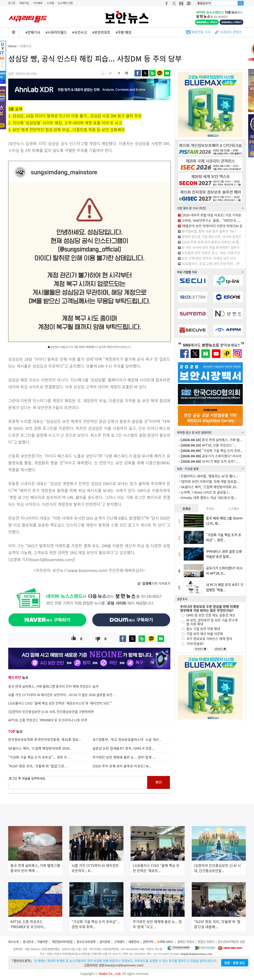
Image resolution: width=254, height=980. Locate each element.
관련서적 (148, 942)
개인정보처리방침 (62, 942)
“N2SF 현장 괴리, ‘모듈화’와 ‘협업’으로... (38, 766)
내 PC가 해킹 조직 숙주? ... (210, 461)
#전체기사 (33, 32)
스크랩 (50, 3)
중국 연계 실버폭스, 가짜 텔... (211, 440)
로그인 (12, 3)
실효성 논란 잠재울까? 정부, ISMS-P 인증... (124, 748)
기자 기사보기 (154, 583)
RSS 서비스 (167, 942)
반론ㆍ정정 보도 (235, 963)
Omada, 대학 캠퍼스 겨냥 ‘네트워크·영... (209, 498)
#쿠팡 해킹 (124, 32)
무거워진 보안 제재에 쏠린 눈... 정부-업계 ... (124, 757)
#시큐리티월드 (56, 32)
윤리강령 (105, 942)
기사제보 (38, 3)
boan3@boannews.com (51, 560)
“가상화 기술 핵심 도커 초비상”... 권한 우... (39, 757)
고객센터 (119, 942)
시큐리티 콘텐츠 (231, 32)
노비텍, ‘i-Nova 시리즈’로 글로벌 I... (205, 492)
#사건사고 (80, 32)
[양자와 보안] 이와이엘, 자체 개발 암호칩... (210, 481)
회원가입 (24, 3)
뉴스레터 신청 (65, 3)
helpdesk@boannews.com (196, 954)
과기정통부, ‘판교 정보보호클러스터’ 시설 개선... (127, 739)
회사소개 (13, 942)
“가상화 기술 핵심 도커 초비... (212, 451)
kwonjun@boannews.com (124, 965)
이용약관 (42, 942)
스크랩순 (234, 508)
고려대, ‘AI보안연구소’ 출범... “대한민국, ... (211, 220)
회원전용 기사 (201, 32)
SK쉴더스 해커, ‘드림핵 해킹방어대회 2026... (40, 748)
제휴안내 (134, 942)
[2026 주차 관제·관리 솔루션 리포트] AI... (122, 766)
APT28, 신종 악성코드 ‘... (208, 445)
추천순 (210, 508)
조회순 (187, 508)
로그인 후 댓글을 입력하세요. (78, 782)
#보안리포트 (101, 32)
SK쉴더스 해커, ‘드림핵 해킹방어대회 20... (210, 487)
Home (12, 46)
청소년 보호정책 (86, 942)
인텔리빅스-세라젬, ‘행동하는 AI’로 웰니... (209, 476)
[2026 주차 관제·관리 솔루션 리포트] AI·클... (212, 242)
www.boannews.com (87, 570)
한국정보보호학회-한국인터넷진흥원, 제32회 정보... (45, 739)
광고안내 (28, 942)
